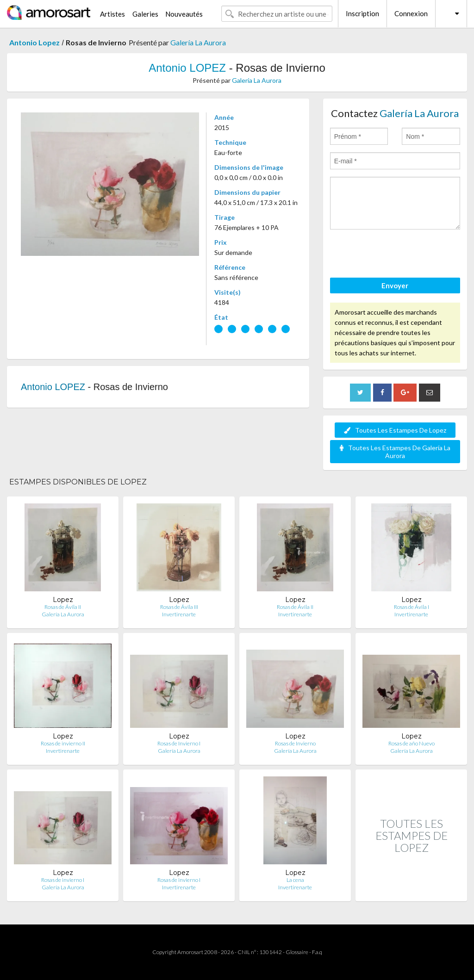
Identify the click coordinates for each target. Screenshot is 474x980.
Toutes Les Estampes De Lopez (395, 430)
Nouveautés (184, 14)
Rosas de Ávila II (63, 607)
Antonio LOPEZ (187, 68)
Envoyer (395, 285)
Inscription (362, 13)
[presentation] (400, 255)
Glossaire (297, 952)
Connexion (411, 13)
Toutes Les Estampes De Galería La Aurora (395, 452)
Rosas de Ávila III (179, 607)
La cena (295, 880)
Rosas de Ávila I (412, 607)
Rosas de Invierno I (179, 743)
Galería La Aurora (198, 42)
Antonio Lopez (34, 42)
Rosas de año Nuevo (412, 743)
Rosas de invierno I (63, 880)
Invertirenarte (179, 614)
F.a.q (317, 952)
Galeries (145, 14)
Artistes (112, 14)
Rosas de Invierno (295, 743)
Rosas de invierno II (63, 743)
